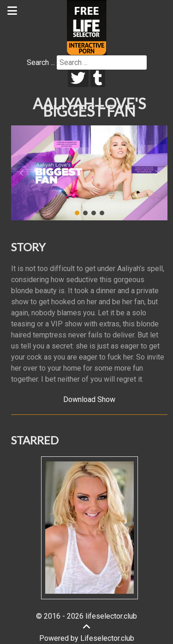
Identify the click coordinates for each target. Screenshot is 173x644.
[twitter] (78, 78)
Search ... (41, 62)
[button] (22, 173)
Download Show (89, 399)
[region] (89, 173)
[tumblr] (98, 78)
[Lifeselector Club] (87, 27)
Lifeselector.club (107, 638)
